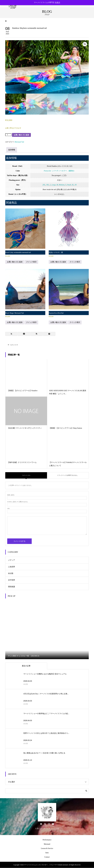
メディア (12, 560)
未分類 (11, 573)
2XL (44, 185)
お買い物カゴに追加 (21, 135)
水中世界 (12, 580)
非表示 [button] (58, 3)
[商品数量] (8, 135)
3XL (48, 185)
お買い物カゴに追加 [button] (15, 262)
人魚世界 (12, 567)
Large (54, 185)
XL (73, 185)
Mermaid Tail (19, 142)
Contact (47, 857)
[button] (85, 44)
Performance (47, 840)
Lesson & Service (47, 848)
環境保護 (12, 587)
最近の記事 (26, 666)
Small (69, 185)
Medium (62, 185)
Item (47, 853)
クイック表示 (31, 262)
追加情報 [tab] (12, 150)
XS (76, 185)
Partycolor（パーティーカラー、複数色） (60, 171)
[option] (47, 630)
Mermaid (47, 844)
